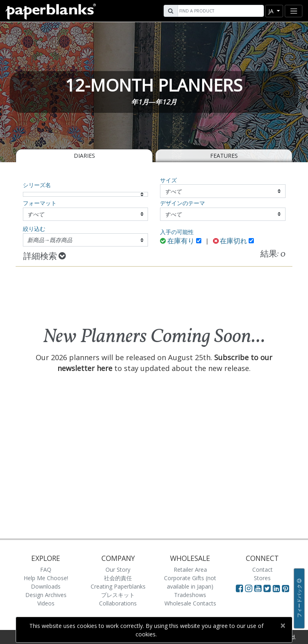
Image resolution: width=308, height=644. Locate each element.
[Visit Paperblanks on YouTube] (259, 588)
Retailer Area (190, 570)
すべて (173, 191)
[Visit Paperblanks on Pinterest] (286, 588)
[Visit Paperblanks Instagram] (249, 588)
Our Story (118, 570)
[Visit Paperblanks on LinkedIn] (277, 588)
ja (272, 11)
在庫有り (177, 241)
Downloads (46, 586)
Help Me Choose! (46, 578)
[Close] (283, 626)
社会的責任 (118, 578)
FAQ (46, 570)
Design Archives (46, 595)
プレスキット (118, 595)
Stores (262, 578)
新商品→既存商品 (50, 240)
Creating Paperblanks (118, 586)
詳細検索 (45, 257)
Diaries (84, 156)
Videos (46, 603)
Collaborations (118, 603)
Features (224, 156)
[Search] (220, 11)
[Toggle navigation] (294, 11)
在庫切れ (230, 241)
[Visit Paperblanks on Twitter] (268, 588)
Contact (262, 570)
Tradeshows (190, 595)
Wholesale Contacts (190, 603)
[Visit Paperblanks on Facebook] (239, 588)
